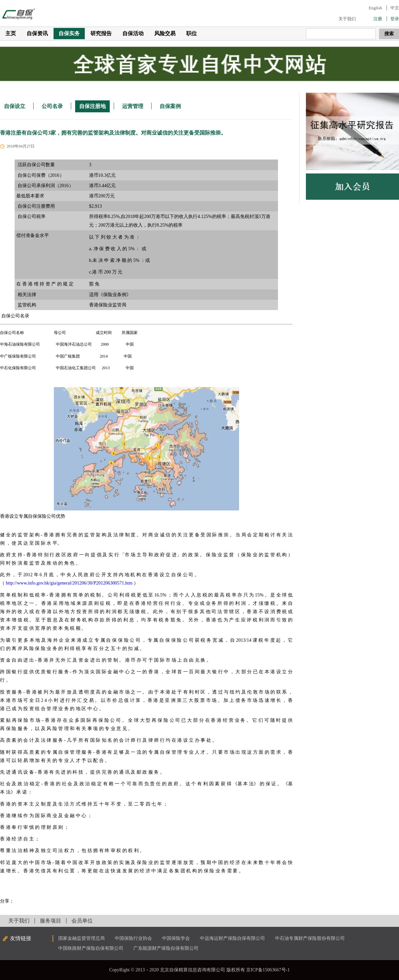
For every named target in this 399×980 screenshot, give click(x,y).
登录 (395, 19)
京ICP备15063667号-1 (268, 970)
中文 (395, 8)
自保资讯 (37, 33)
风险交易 (165, 33)
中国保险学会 (176, 938)
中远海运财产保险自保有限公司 (232, 938)
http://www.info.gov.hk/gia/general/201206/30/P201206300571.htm (69, 583)
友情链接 (21, 938)
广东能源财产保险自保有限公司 (166, 948)
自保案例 (170, 106)
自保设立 (15, 106)
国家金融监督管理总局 (81, 938)
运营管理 (133, 106)
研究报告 (101, 33)
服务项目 (51, 921)
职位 (192, 33)
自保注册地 (92, 106)
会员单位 (82, 921)
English (375, 8)
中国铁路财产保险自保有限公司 (91, 948)
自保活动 (133, 33)
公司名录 (52, 106)
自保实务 (69, 33)
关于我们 (347, 19)
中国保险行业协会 (133, 938)
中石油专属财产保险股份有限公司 (310, 938)
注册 (378, 19)
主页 (11, 33)
